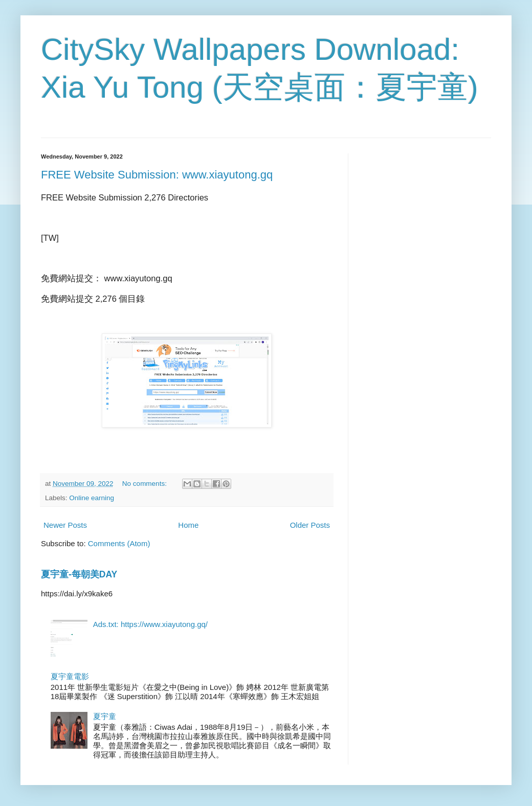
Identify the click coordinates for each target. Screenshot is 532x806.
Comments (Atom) (119, 543)
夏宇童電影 (70, 676)
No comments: (146, 484)
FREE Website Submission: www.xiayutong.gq (157, 175)
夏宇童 (105, 716)
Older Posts (310, 525)
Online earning (92, 498)
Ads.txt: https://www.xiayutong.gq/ (150, 624)
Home (188, 525)
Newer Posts (65, 525)
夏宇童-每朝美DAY (79, 574)
